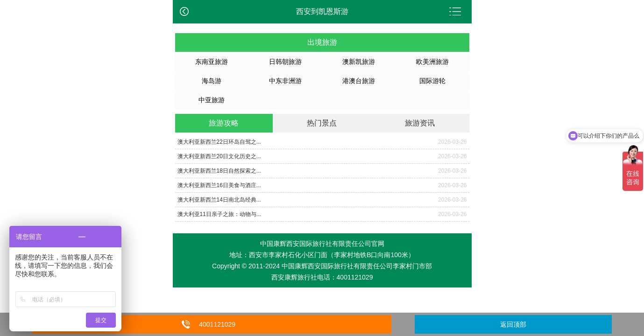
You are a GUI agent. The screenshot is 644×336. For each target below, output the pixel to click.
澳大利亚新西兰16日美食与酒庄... (219, 185)
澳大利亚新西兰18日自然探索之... (219, 171)
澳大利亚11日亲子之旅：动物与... (219, 214)
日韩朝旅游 (285, 62)
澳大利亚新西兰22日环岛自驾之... (219, 142)
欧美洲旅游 (432, 62)
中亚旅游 (212, 100)
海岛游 (212, 81)
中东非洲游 (285, 81)
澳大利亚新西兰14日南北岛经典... (219, 200)
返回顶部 (513, 324)
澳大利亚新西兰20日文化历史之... (219, 156)
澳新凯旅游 (359, 62)
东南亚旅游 (212, 62)
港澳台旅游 (359, 81)
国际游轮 (432, 81)
